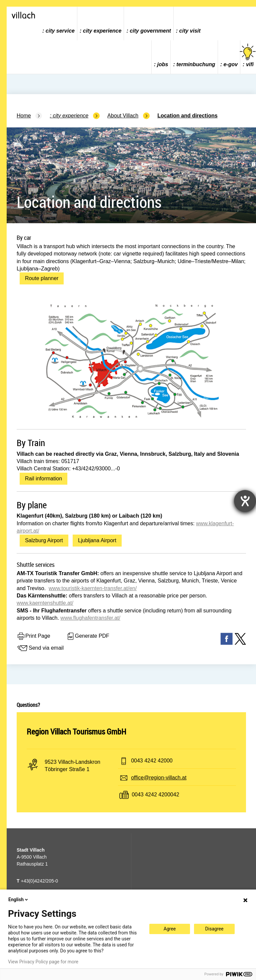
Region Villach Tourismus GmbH (76, 732)
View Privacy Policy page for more (43, 962)
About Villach (123, 116)
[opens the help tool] (245, 501)
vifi (248, 55)
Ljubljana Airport (97, 540)
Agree (170, 929)
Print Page (33, 636)
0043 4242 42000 (152, 761)
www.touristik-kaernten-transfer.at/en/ (93, 588)
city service (60, 31)
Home (24, 116)
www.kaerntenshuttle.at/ (45, 603)
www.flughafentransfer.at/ (90, 618)
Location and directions (187, 116)
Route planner (42, 278)
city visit (190, 31)
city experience (102, 31)
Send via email (40, 648)
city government (150, 31)
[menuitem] (59, 23)
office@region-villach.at (159, 778)
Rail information (43, 479)
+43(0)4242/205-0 (37, 881)
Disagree (214, 929)
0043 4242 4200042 (155, 795)
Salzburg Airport (44, 540)
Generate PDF (88, 636)
